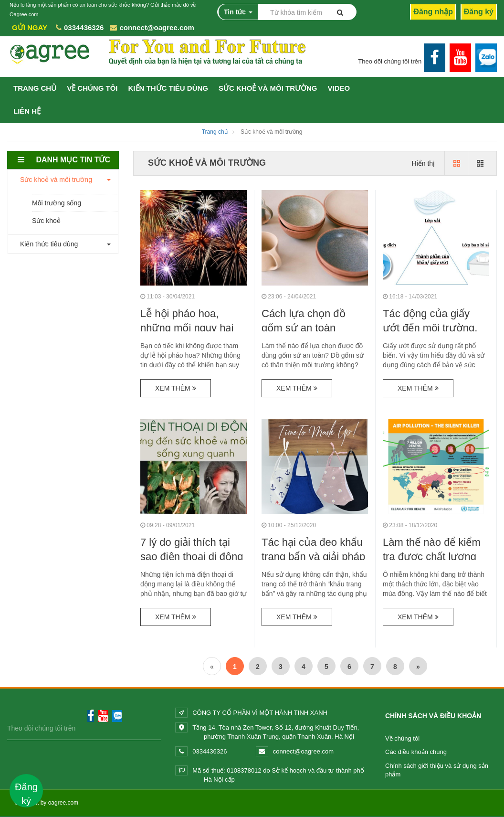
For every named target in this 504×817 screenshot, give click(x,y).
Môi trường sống (57, 203)
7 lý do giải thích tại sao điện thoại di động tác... (192, 556)
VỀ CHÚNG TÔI (92, 88)
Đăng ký (479, 12)
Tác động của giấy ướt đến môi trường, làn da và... (430, 327)
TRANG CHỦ (35, 88)
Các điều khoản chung (416, 752)
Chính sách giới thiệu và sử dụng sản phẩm (437, 770)
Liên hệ (27, 111)
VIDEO (339, 88)
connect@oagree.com (157, 27)
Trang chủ (215, 132)
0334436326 (84, 27)
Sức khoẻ (46, 221)
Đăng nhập (433, 12)
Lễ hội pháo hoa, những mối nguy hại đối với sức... (187, 328)
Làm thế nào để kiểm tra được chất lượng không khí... (432, 556)
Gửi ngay (30, 27)
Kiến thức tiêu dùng (168, 88)
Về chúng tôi (402, 738)
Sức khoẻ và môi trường (268, 88)
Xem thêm (176, 388)
